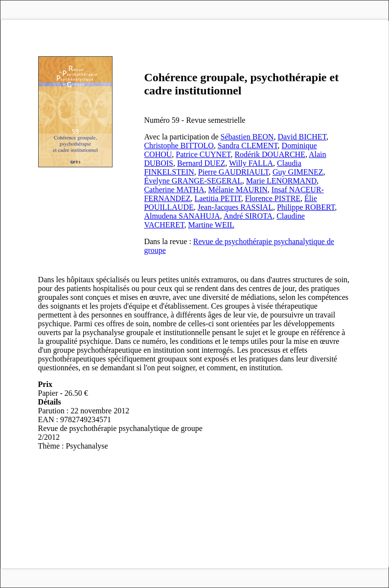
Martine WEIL (211, 225)
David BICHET (302, 137)
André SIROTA (248, 216)
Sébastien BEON (247, 137)
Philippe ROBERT (306, 207)
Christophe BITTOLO (179, 146)
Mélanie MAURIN (238, 190)
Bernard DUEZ (201, 163)
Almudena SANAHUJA (182, 216)
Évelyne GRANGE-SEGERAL (193, 181)
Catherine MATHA (174, 190)
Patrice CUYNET (203, 154)
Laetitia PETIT (218, 198)
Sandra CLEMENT (248, 146)
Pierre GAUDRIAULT (233, 172)
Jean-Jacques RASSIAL (235, 207)
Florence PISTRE (273, 198)
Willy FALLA (251, 163)
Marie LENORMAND (281, 181)
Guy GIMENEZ (298, 172)
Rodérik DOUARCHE (270, 154)
